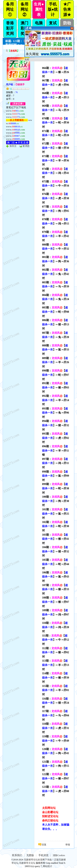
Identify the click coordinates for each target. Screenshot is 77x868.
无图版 (30, 855)
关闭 (27, 60)
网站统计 (48, 866)
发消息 (26, 146)
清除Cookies (59, 855)
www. (15, 111)
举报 (68, 845)
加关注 (13, 146)
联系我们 (17, 855)
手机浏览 (43, 855)
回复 (44, 845)
